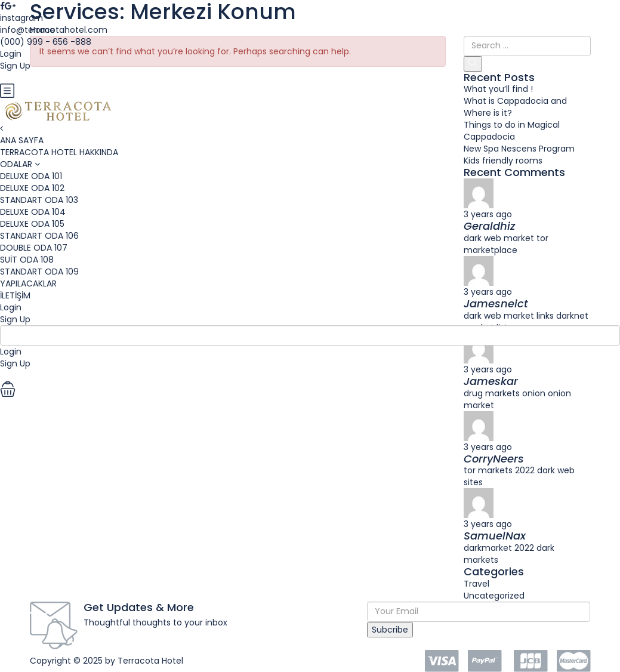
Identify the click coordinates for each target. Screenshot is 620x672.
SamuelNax (495, 536)
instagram (21, 18)
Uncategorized (494, 596)
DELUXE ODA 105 (32, 224)
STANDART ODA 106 (39, 236)
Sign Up (15, 319)
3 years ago (488, 447)
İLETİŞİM (15, 295)
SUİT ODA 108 (27, 260)
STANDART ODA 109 (39, 272)
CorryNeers (494, 459)
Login (11, 307)
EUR (11, 78)
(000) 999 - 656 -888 (46, 42)
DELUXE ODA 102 (32, 188)
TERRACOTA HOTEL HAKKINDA (59, 152)
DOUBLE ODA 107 (34, 248)
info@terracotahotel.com (54, 30)
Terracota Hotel (150, 661)
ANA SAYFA (22, 140)
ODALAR (16, 164)
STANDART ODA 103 (39, 200)
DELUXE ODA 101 (31, 176)
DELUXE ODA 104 (33, 212)
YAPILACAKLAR (28, 283)
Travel (476, 584)
